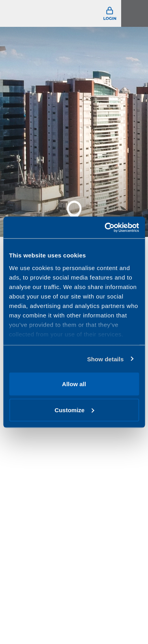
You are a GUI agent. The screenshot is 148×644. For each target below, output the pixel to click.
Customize (74, 410)
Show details (106, 359)
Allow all (74, 384)
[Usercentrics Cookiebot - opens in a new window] (105, 227)
